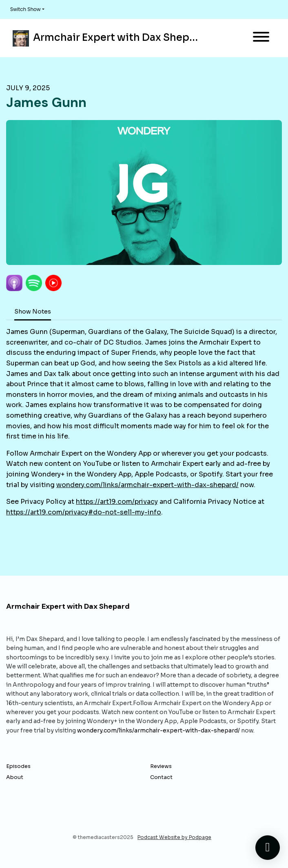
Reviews (161, 766)
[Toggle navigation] (261, 38)
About (15, 777)
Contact (161, 777)
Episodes (18, 766)
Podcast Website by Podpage (174, 837)
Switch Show (25, 9)
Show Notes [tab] (33, 312)
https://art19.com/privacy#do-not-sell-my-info (84, 512)
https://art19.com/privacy (117, 502)
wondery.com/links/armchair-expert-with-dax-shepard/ (147, 485)
